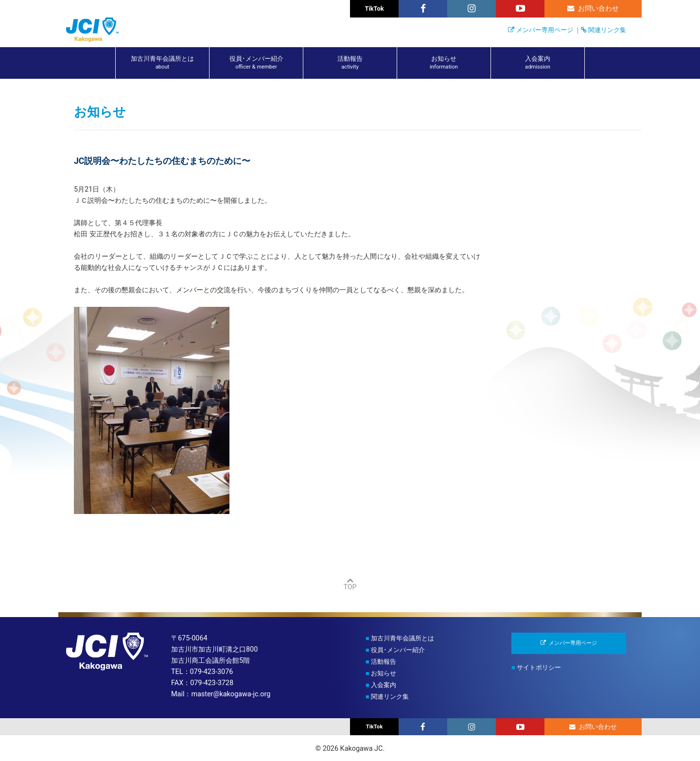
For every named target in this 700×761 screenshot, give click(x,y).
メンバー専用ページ (545, 30)
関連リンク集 (607, 30)
